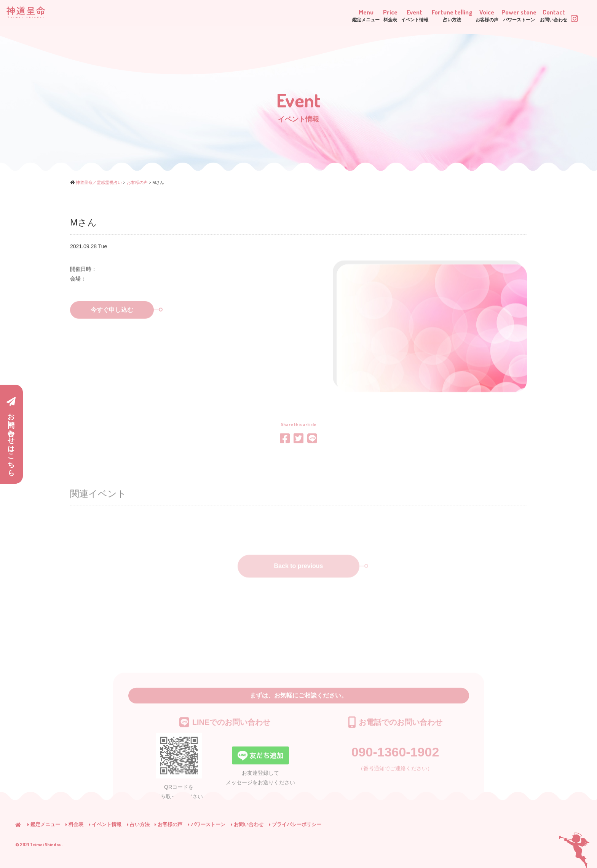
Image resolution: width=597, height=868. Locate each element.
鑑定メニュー (44, 824)
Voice (446, 15)
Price (307, 15)
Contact (541, 15)
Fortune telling (396, 15)
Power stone (492, 15)
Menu (269, 15)
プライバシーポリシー (295, 824)
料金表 (74, 824)
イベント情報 (105, 824)
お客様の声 (168, 824)
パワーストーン (207, 824)
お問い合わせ (247, 824)
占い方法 (138, 824)
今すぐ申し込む (122, 321)
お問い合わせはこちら (11, 435)
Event (345, 15)
